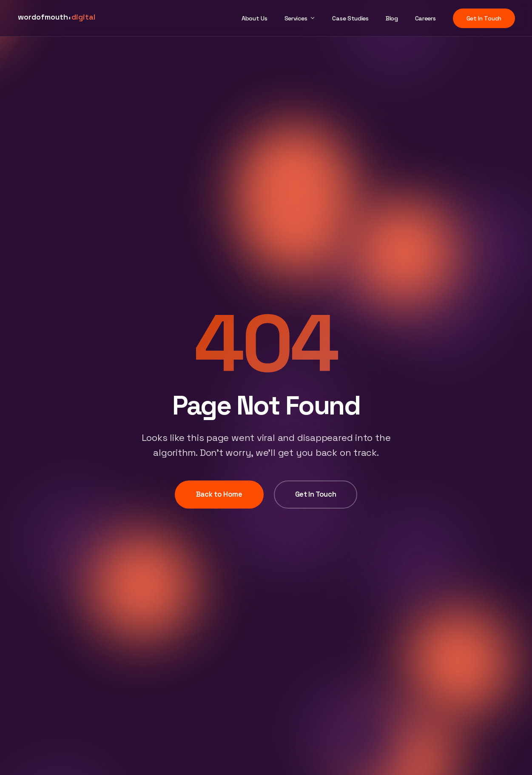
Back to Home (219, 494)
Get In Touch (484, 18)
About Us (255, 18)
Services (296, 18)
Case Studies (350, 18)
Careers (425, 18)
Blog (392, 18)
